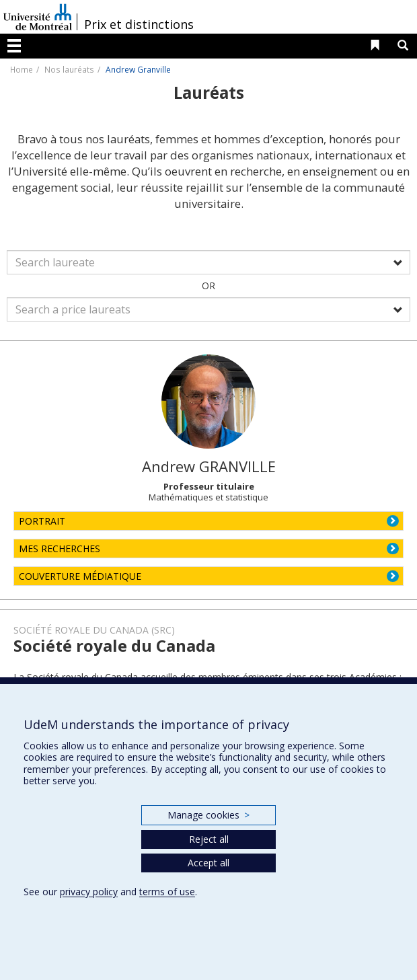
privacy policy (89, 892)
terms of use (167, 892)
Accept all (208, 863)
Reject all (209, 839)
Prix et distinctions (139, 24)
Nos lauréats (69, 69)
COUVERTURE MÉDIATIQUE (80, 576)
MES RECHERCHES (60, 549)
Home (22, 69)
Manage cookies (208, 815)
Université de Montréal (38, 17)
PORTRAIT (42, 521)
